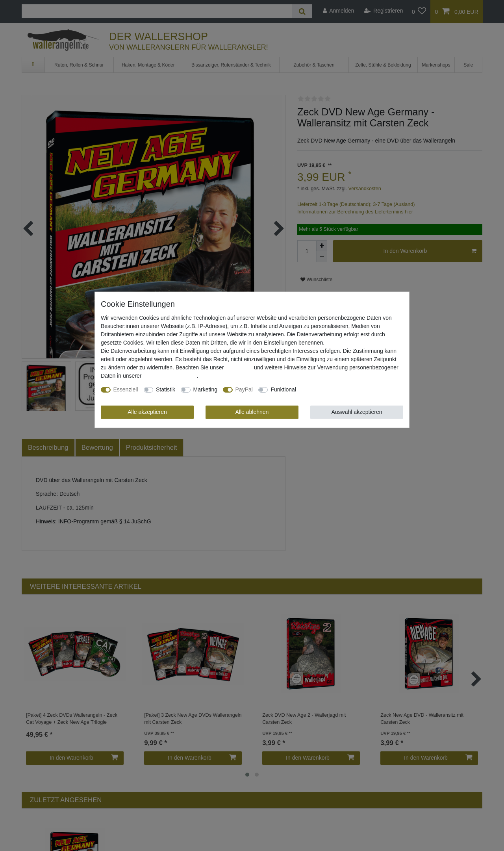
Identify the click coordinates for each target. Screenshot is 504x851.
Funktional (283, 389)
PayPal (244, 389)
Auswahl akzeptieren (357, 412)
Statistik (166, 389)
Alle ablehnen (252, 412)
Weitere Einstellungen (328, 389)
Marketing (205, 389)
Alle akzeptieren (147, 412)
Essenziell (126, 389)
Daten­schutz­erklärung (170, 376)
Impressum (239, 367)
